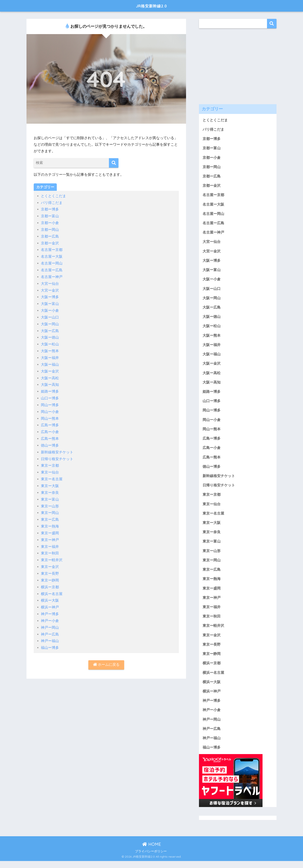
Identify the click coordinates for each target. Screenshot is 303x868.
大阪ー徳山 (50, 335)
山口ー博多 (50, 395)
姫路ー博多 (50, 388)
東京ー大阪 (50, 481)
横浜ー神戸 (50, 601)
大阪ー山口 (50, 315)
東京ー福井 (50, 541)
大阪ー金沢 (50, 368)
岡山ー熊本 (50, 415)
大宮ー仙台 (50, 282)
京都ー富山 (50, 216)
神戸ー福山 (50, 634)
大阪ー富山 (50, 302)
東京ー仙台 (50, 468)
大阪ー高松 (50, 375)
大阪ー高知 (50, 382)
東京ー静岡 (50, 574)
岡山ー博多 (50, 402)
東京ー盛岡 (50, 528)
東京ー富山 (50, 494)
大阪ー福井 (50, 355)
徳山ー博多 (50, 441)
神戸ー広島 (50, 627)
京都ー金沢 (50, 242)
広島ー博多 (50, 422)
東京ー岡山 (50, 508)
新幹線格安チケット (57, 448)
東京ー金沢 (50, 561)
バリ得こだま (52, 203)
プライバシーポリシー (151, 858)
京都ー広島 (50, 236)
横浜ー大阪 (50, 594)
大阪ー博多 (50, 296)
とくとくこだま (54, 196)
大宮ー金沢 (50, 289)
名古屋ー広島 (52, 269)
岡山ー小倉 (50, 408)
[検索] (114, 163)
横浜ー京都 (50, 581)
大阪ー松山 (50, 342)
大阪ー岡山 (50, 322)
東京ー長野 (50, 567)
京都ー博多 (50, 209)
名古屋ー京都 (52, 249)
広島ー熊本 (50, 435)
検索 (272, 24)
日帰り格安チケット (57, 455)
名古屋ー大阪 (52, 256)
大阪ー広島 (50, 329)
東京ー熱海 (50, 521)
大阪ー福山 (50, 362)
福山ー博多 (50, 640)
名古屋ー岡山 (52, 262)
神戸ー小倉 (50, 614)
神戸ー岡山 (50, 621)
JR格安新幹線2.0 (152, 6)
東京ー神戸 (50, 534)
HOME (152, 851)
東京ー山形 (50, 501)
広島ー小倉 (50, 428)
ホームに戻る (106, 658)
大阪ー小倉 (50, 309)
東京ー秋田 (50, 548)
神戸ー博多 (50, 607)
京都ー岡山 (50, 229)
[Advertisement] (238, 63)
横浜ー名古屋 (52, 587)
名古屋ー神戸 (52, 276)
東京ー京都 (50, 461)
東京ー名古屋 (52, 475)
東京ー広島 (50, 514)
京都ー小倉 (50, 222)
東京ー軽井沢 (52, 554)
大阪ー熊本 (50, 348)
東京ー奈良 (50, 488)
